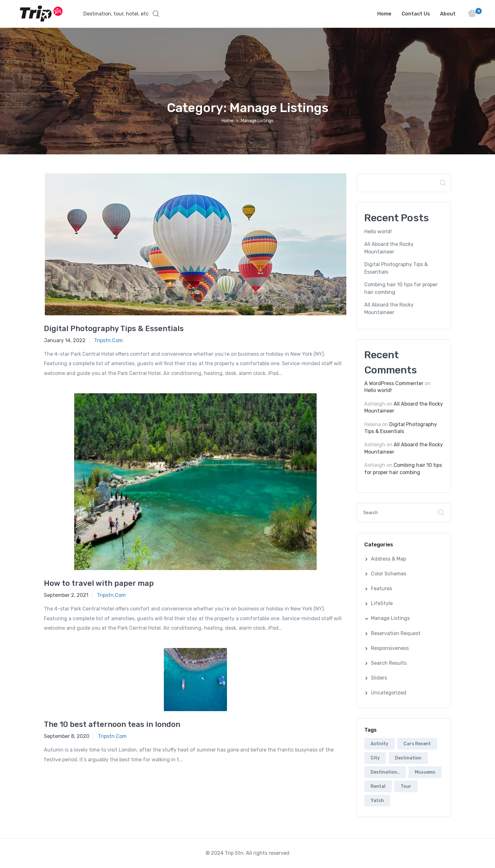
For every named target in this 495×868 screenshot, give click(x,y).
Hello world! (378, 232)
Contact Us (416, 14)
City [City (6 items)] (375, 758)
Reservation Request (396, 634)
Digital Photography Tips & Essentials (114, 329)
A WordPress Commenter (394, 384)
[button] (121, 14)
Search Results (389, 663)
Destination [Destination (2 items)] (408, 758)
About (448, 14)
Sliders (379, 678)
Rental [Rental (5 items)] (378, 787)
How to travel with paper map (99, 584)
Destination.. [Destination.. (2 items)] (385, 773)
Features (382, 589)
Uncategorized (389, 693)
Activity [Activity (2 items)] (379, 744)
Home (384, 14)
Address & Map (388, 559)
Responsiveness (390, 648)
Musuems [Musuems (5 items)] (425, 773)
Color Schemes (389, 574)
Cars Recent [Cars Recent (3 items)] (417, 744)
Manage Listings (390, 618)
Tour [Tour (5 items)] (406, 787)
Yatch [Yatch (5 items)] (377, 801)
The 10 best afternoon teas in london (112, 725)
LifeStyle (382, 604)
